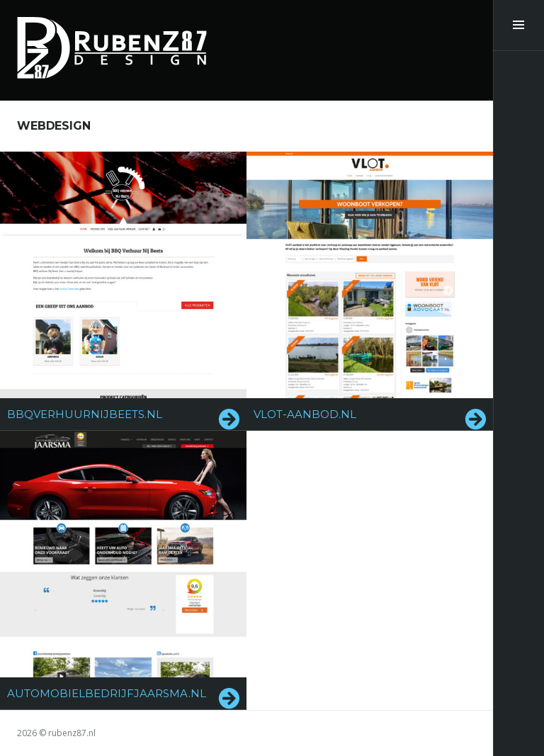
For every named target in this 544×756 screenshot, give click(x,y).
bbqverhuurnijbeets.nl (85, 414)
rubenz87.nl (72, 733)
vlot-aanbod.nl (305, 414)
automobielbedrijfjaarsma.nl (107, 693)
